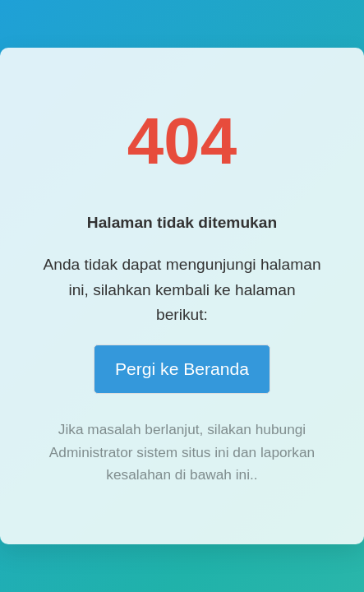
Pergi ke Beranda (182, 369)
